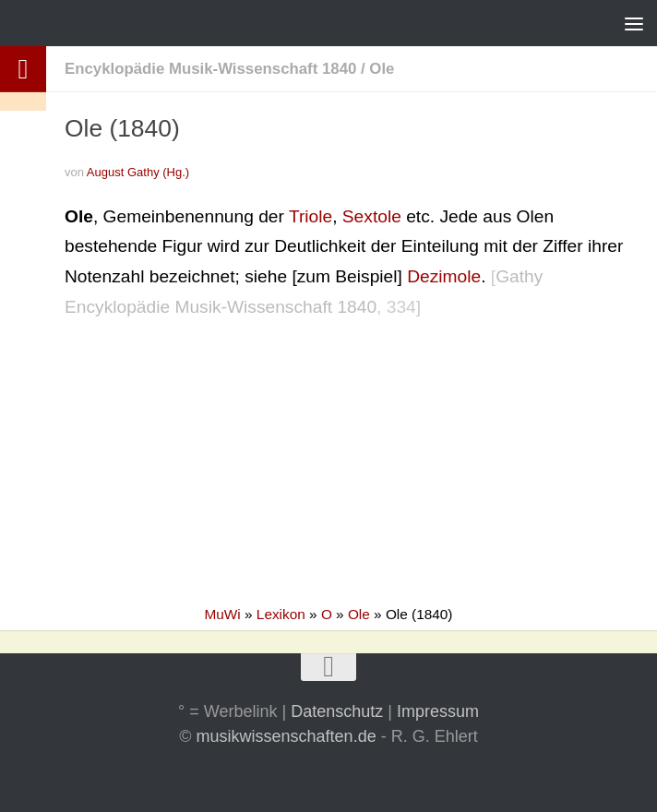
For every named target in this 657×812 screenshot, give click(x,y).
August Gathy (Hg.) (138, 172)
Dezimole (444, 276)
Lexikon (281, 614)
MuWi (223, 614)
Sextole (372, 216)
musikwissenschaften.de (287, 736)
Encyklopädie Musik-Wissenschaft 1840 (210, 69)
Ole (382, 69)
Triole (311, 216)
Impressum (438, 711)
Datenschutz (337, 711)
